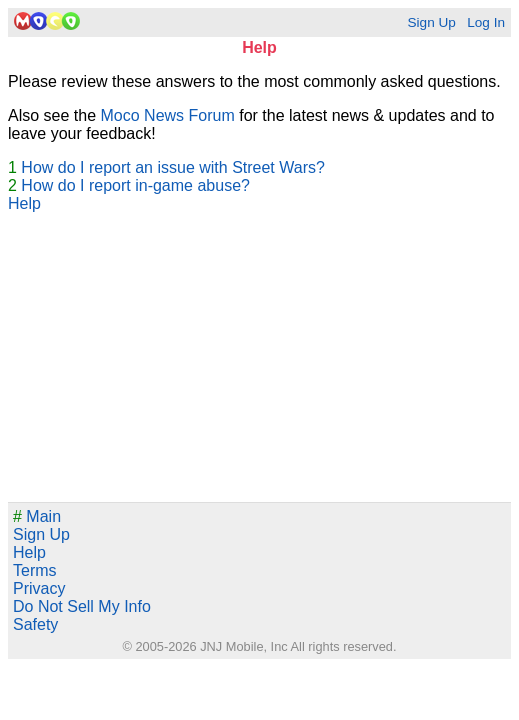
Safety (35, 624)
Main (37, 516)
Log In (486, 22)
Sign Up (431, 22)
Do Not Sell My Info (82, 606)
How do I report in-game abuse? (135, 185)
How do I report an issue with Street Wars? (173, 167)
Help (24, 203)
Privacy (39, 588)
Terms (35, 570)
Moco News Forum (168, 115)
